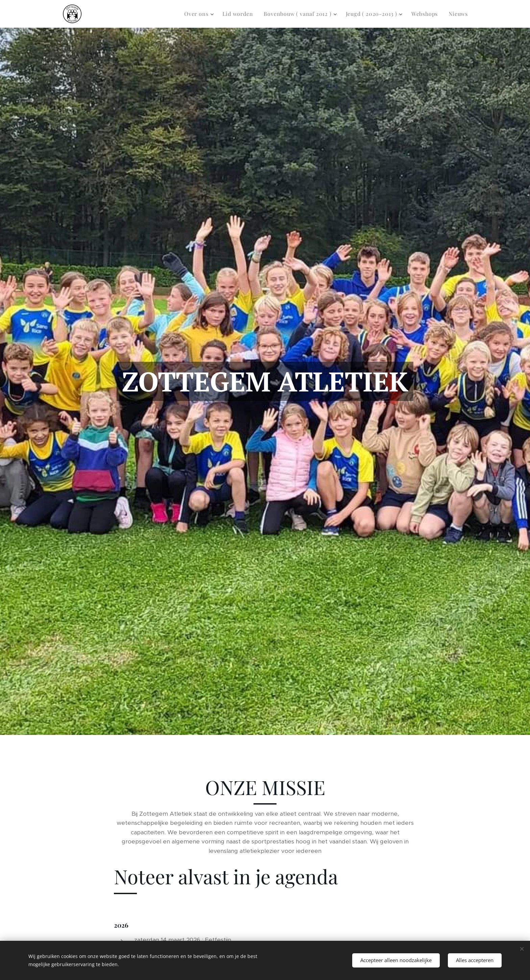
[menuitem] (200, 14)
